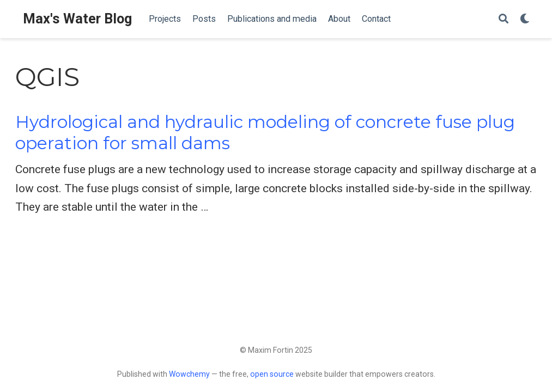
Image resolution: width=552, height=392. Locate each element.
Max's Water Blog (77, 19)
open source (272, 374)
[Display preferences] (525, 19)
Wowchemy (189, 374)
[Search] (504, 19)
